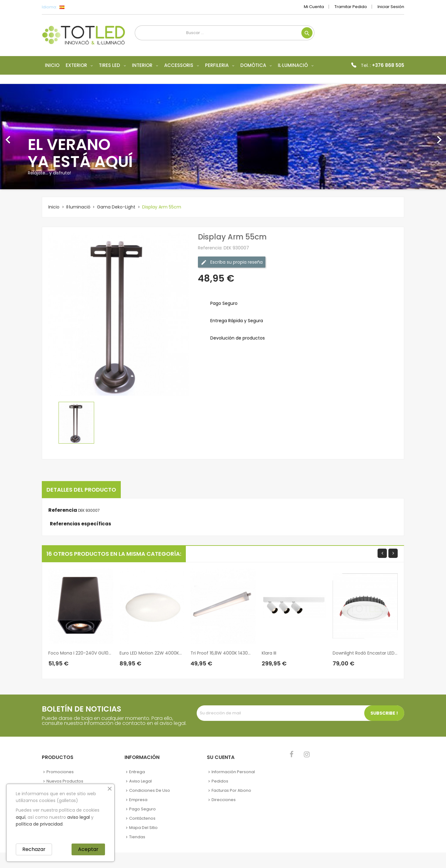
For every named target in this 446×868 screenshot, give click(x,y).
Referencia (63, 510)
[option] (223, 137)
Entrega (137, 772)
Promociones (60, 772)
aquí (21, 817)
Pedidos (220, 781)
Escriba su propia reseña (232, 262)
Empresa (138, 800)
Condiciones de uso (150, 790)
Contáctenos (142, 818)
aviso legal (79, 817)
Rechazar (34, 849)
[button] (33, 137)
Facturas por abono (231, 790)
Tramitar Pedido (351, 7)
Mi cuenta (314, 7)
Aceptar (88, 849)
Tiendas (137, 837)
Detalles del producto (81, 490)
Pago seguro (142, 809)
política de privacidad (39, 824)
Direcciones (224, 800)
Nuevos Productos (65, 781)
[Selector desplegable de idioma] (76, 7)
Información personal (233, 772)
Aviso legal (140, 781)
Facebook (292, 754)
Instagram (307, 754)
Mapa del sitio (143, 828)
